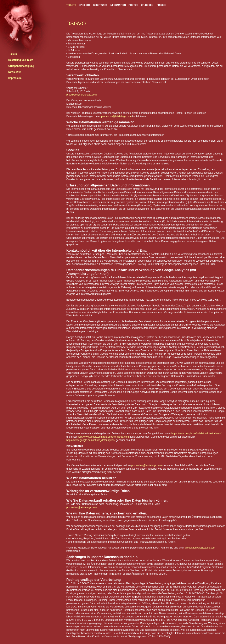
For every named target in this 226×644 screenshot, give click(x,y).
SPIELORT (84, 5)
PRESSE (161, 5)
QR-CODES (147, 5)
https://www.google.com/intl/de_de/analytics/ (91, 440)
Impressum (15, 78)
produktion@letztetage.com (81, 95)
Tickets (13, 54)
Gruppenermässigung (21, 66)
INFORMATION (118, 5)
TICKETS (71, 5)
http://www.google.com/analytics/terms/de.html (103, 437)
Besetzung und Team (21, 60)
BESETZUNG (100, 5)
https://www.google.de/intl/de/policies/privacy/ (196, 433)
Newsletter (15, 72)
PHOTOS (133, 5)
